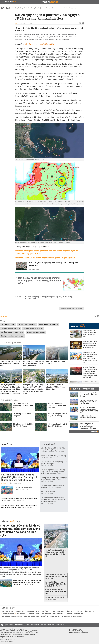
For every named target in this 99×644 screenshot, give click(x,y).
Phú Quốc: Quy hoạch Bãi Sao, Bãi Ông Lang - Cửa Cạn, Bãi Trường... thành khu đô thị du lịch (53, 472)
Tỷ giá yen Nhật (89, 611)
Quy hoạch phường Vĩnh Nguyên (36, 332)
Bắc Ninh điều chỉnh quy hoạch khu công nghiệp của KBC (88, 418)
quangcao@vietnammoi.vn (80, 633)
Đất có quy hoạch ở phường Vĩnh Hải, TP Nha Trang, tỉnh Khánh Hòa (46, 39)
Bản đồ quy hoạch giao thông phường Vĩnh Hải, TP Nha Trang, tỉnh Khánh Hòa (50, 34)
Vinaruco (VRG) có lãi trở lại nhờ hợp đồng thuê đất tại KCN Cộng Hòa (89, 402)
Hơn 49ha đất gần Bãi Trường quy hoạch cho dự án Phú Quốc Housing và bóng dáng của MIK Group (88, 426)
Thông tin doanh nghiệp (83, 389)
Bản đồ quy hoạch (72, 8)
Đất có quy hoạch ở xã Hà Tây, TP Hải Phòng (23, 425)
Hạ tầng (15, 8)
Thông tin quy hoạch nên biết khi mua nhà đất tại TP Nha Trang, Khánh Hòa (34, 363)
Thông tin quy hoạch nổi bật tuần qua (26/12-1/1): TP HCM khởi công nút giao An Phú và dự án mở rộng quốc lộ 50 (33, 389)
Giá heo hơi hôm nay (58, 611)
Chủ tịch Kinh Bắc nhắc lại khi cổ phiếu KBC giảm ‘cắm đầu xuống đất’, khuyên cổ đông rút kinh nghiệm (20, 477)
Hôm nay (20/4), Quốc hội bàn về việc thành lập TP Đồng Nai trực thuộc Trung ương (90, 345)
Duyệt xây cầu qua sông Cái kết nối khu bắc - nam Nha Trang (10, 363)
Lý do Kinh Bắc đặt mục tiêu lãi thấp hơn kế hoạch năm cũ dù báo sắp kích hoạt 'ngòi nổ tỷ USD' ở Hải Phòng (27, 582)
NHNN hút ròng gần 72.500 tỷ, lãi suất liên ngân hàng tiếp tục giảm (90, 334)
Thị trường (19, 625)
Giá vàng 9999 (20, 611)
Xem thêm (94, 431)
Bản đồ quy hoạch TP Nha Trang (27, 324)
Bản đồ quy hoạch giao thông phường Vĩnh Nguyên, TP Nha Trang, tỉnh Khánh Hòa (49, 298)
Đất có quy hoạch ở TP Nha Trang (10, 328)
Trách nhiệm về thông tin (7, 642)
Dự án (27, 625)
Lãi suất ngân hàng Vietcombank (72, 616)
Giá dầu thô (46, 611)
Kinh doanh (60, 625)
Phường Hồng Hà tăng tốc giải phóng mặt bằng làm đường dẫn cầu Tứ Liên (56, 576)
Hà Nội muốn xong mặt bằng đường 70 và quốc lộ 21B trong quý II (55, 592)
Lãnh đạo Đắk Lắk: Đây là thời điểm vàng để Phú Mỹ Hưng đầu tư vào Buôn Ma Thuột (53, 450)
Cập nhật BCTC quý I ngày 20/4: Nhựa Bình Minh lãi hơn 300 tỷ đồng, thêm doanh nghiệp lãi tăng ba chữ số (90, 358)
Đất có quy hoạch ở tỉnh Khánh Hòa (33, 328)
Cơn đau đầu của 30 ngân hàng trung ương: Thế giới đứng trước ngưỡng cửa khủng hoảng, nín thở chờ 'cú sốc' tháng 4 (90, 372)
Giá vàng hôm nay (8, 611)
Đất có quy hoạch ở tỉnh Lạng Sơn (22, 415)
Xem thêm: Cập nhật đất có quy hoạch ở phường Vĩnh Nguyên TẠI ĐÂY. (45, 258)
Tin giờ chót (8, 444)
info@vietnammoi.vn (9, 640)
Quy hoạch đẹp (45, 8)
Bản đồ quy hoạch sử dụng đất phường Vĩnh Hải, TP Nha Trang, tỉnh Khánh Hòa (50, 37)
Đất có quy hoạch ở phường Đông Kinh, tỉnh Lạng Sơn (57, 405)
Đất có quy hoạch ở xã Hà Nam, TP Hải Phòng (57, 425)
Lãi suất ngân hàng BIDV (31, 616)
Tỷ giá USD (79, 611)
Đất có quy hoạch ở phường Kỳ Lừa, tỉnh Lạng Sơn (23, 405)
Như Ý (17, 23)
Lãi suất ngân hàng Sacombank (12, 616)
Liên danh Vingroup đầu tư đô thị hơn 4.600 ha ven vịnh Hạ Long (88, 394)
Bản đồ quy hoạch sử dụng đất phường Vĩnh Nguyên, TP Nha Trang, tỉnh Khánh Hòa (40, 281)
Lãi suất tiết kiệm (46, 614)
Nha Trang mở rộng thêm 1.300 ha (55, 362)
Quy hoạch (6, 8)
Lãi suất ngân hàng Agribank (74, 614)
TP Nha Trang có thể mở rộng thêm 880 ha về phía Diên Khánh (56, 387)
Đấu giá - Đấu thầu (47, 625)
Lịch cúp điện (21, 614)
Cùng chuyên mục (9, 400)
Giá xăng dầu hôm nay (33, 611)
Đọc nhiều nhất (49, 444)
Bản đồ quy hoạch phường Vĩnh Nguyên (12, 332)
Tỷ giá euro (70, 611)
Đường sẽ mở (23, 8)
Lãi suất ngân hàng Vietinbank (50, 616)
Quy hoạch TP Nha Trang (8, 324)
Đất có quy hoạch (34, 8)
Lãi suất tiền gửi (58, 614)
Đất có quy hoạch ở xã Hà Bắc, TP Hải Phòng (57, 415)
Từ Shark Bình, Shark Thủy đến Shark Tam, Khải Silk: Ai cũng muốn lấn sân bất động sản (89, 410)
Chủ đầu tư (5, 483)
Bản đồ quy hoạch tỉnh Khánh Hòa (49, 324)
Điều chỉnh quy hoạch (58, 8)
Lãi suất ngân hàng (33, 614)
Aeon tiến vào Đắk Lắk (24, 487)
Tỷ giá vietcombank (8, 614)
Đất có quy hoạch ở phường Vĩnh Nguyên (13, 336)
